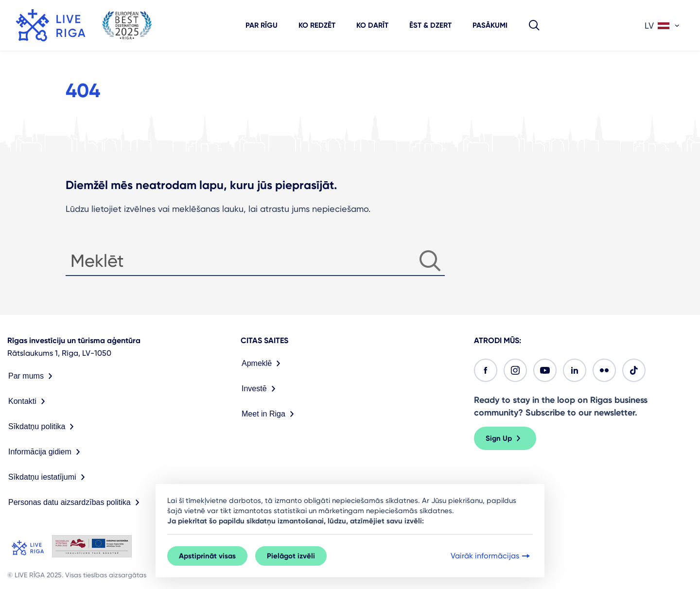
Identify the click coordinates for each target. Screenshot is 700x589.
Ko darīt (372, 25)
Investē (261, 389)
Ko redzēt (317, 25)
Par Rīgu (262, 25)
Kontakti (29, 401)
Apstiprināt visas (207, 556)
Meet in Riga (270, 414)
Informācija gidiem (46, 452)
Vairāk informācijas (491, 556)
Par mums (32, 376)
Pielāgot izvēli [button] (291, 556)
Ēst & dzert (430, 25)
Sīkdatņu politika (43, 427)
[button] (534, 25)
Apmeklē (263, 364)
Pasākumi (490, 25)
